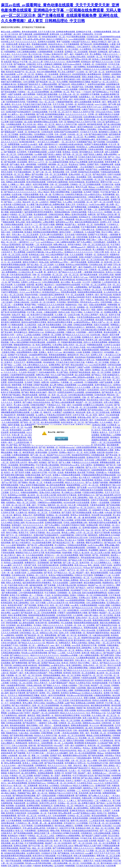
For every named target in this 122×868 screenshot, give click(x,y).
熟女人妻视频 (10, 330)
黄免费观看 (79, 743)
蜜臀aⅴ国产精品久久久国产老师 (88, 846)
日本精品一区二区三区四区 (22, 683)
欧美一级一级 (46, 194)
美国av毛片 (13, 109)
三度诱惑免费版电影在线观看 (73, 457)
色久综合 (108, 177)
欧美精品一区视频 (51, 821)
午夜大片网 (99, 252)
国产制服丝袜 (20, 64)
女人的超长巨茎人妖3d (64, 846)
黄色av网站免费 (65, 813)
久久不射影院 (22, 688)
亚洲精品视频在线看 (54, 523)
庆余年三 (70, 781)
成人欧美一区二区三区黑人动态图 (39, 490)
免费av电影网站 (111, 154)
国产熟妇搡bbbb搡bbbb (12, 498)
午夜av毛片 (26, 307)
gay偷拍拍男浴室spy (82, 322)
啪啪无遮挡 (69, 660)
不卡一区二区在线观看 (75, 295)
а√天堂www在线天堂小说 (58, 603)
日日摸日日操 (93, 37)
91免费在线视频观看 (21, 455)
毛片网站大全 (58, 194)
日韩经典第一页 (84, 510)
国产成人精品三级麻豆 (91, 778)
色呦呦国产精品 (24, 793)
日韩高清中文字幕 (20, 650)
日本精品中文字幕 (49, 853)
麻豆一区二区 (62, 370)
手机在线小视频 (63, 760)
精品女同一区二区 (30, 202)
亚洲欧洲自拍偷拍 (62, 207)
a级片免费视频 (29, 94)
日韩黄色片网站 (9, 352)
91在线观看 (31, 117)
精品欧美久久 (97, 690)
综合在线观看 (10, 74)
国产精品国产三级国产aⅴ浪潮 (78, 367)
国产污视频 (78, 119)
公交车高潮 (13, 357)
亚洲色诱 (100, 703)
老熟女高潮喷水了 (79, 84)
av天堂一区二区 (17, 427)
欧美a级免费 (45, 851)
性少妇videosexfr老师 (35, 523)
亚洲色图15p (102, 472)
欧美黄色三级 (95, 237)
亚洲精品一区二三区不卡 (37, 575)
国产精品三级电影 (36, 330)
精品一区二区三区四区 (27, 503)
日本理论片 (115, 410)
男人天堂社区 (59, 209)
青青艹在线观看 (63, 42)
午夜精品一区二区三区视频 (21, 214)
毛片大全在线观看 (61, 583)
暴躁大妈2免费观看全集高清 (87, 222)
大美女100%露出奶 (83, 250)
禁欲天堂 (52, 392)
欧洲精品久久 (77, 628)
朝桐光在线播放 (13, 237)
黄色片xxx (33, 162)
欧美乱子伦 (24, 533)
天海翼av (72, 317)
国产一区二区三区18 (37, 410)
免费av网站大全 (60, 245)
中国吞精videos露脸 (95, 39)
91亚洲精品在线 (19, 204)
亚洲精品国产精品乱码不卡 (29, 84)
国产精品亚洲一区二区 (46, 82)
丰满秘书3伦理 (14, 773)
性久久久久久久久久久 (58, 765)
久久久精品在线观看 (11, 422)
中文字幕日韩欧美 (100, 49)
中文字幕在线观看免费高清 (57, 508)
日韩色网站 (92, 129)
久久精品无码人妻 (26, 272)
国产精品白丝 (59, 387)
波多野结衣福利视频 (97, 84)
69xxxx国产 (59, 745)
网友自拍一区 (113, 395)
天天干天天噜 (59, 104)
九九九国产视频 (19, 139)
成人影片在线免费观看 (110, 119)
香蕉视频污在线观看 (26, 415)
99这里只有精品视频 (104, 861)
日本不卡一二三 (31, 225)
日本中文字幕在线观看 (23, 57)
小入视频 (27, 590)
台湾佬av (74, 477)
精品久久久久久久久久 (75, 482)
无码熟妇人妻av (109, 77)
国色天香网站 (110, 598)
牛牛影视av (42, 505)
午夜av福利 (11, 149)
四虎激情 (59, 227)
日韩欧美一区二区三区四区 (67, 49)
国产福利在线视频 (96, 755)
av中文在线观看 (59, 297)
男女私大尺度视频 (16, 470)
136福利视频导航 (67, 535)
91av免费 (5, 122)
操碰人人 (47, 720)
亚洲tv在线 (76, 593)
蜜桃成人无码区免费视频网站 (32, 137)
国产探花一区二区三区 (30, 422)
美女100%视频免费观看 (47, 72)
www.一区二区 (40, 97)
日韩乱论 (79, 575)
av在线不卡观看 (55, 152)
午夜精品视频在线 (73, 480)
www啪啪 (62, 768)
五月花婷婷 (22, 330)
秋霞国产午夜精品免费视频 (96, 144)
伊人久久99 (17, 104)
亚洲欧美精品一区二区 (29, 357)
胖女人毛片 (85, 355)
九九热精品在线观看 (47, 189)
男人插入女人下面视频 (75, 540)
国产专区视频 (32, 179)
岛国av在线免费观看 (98, 305)
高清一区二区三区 (68, 307)
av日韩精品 (26, 407)
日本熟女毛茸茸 (112, 783)
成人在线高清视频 (83, 375)
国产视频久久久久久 (52, 685)
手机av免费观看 (56, 673)
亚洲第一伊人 (97, 598)
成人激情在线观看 (27, 623)
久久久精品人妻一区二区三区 (104, 715)
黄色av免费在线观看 (13, 763)
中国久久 (20, 149)
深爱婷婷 (76, 678)
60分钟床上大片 (8, 42)
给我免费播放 (7, 460)
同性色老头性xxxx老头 (90, 302)
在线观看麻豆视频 (75, 450)
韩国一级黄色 (97, 310)
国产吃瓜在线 (106, 295)
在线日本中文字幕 (40, 472)
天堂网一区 (93, 114)
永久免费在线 (32, 803)
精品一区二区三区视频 (22, 350)
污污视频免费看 (91, 382)
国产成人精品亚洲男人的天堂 (109, 495)
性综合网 (35, 287)
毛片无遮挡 (17, 47)
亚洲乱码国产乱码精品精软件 (19, 112)
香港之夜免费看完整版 (60, 192)
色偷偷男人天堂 (82, 54)
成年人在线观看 (13, 77)
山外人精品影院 (21, 410)
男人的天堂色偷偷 (57, 487)
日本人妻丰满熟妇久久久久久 (35, 365)
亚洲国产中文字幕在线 (98, 235)
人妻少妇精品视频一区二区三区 (66, 863)
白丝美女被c (17, 194)
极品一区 (26, 315)
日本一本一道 (8, 573)
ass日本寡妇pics (47, 242)
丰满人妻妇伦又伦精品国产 (36, 673)
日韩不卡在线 (107, 565)
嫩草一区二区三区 (40, 793)
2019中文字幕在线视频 (14, 490)
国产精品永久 (28, 47)
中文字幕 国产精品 (112, 57)
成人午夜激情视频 (28, 114)
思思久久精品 (39, 703)
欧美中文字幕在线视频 (18, 159)
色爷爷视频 (27, 385)
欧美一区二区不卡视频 (60, 605)
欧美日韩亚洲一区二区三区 (13, 174)
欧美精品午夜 (34, 132)
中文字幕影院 (51, 593)
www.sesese (102, 670)
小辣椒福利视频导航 (65, 102)
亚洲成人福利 (19, 523)
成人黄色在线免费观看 (14, 87)
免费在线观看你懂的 (51, 347)
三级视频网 (54, 750)
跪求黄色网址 (50, 528)
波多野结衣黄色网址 (24, 798)
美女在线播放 (63, 528)
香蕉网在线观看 (91, 628)
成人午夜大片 (85, 477)
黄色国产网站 (30, 305)
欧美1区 (65, 663)
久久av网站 (68, 202)
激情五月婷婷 (65, 232)
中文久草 (113, 144)
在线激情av (55, 382)
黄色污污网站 (12, 533)
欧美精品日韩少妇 (84, 280)
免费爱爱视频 (14, 144)
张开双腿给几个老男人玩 (84, 360)
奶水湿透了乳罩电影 (104, 320)
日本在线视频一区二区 (83, 202)
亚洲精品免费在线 (77, 340)
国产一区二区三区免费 (104, 202)
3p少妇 (28, 758)
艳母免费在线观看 (69, 292)
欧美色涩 (86, 791)
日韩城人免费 (38, 763)
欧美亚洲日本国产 (16, 605)
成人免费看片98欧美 (105, 658)
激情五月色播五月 (99, 42)
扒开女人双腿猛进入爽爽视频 (50, 64)
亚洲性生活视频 (21, 846)
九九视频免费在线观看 (86, 658)
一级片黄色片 (10, 700)
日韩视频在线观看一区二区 (103, 367)
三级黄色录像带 (76, 583)
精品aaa (16, 62)
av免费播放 (71, 487)
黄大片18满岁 (41, 109)
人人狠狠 (113, 139)
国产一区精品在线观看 (46, 796)
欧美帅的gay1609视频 (17, 495)
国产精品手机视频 (103, 776)
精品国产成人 (71, 225)
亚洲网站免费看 (111, 312)
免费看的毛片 (30, 563)
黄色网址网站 (48, 866)
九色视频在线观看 (14, 124)
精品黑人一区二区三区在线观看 (31, 300)
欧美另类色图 (96, 793)
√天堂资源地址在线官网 (22, 129)
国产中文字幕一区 (36, 846)
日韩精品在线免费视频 (83, 325)
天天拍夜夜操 (55, 513)
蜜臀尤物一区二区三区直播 (108, 856)
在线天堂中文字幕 (67, 828)
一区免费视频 (18, 305)
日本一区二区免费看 (86, 625)
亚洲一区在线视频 (40, 520)
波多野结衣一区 (42, 47)
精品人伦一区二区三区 (41, 297)
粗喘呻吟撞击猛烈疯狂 (91, 638)
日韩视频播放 (94, 207)
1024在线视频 (66, 778)
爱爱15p (61, 480)
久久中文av (53, 570)
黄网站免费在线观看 (72, 77)
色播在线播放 (113, 645)
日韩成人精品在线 (22, 302)
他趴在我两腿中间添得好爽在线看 (31, 342)
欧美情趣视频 (109, 194)
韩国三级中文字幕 (40, 340)
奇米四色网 (84, 793)
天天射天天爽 (25, 748)
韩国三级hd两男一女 (45, 715)
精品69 (47, 192)
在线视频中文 (81, 745)
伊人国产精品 (63, 372)
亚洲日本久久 (34, 743)
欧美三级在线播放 (47, 139)
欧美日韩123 (36, 292)
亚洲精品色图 (92, 525)
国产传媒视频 (43, 425)
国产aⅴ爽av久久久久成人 (102, 397)
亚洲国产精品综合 (34, 99)
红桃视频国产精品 (85, 142)
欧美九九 (104, 432)
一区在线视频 (104, 503)
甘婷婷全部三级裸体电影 (58, 182)
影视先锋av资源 (64, 320)
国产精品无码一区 (97, 89)
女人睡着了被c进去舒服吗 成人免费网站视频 (46, 204)
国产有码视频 (68, 470)
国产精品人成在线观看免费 (63, 402)
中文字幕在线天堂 (82, 470)
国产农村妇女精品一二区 (98, 410)
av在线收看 (79, 382)
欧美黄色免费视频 (18, 312)
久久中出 (30, 380)
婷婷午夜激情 (115, 763)
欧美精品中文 (85, 217)
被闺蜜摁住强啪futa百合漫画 (46, 122)
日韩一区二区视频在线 (78, 550)
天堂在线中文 (69, 823)
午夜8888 (114, 360)
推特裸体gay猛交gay (33, 89)
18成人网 (41, 325)
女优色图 (93, 841)
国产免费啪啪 (81, 796)
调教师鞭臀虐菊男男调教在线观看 (15, 412)
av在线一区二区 (114, 420)
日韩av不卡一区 (15, 550)
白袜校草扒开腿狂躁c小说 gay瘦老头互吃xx (84, 194)
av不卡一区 (43, 162)
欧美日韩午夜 (41, 623)
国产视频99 (23, 482)
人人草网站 (15, 390)
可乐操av (47, 54)
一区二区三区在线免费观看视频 (50, 660)
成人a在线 (113, 440)
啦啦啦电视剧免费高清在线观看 (42, 615)
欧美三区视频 (90, 452)
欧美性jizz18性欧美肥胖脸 (77, 265)
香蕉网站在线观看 (34, 362)
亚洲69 (94, 503)
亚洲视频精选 (99, 465)
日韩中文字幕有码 (86, 159)
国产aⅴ (89, 482)
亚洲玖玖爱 (99, 152)
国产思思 (13, 482)
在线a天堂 (22, 37)
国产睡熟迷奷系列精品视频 (25, 127)
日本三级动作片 (84, 47)
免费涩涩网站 (96, 808)
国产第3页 (5, 312)
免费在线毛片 (65, 643)
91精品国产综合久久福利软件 (24, 768)
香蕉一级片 (85, 733)
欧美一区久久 (111, 252)
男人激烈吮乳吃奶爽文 (53, 270)
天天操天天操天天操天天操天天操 (37, 104)
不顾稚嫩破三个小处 (62, 87)
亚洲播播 (79, 826)
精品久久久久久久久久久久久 (21, 97)
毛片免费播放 (109, 290)
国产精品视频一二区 (40, 177)
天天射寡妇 (61, 302)
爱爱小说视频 (99, 280)
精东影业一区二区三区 (38, 513)
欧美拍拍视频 (10, 548)
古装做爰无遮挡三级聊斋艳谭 (52, 295)
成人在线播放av (58, 548)
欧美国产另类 (71, 773)
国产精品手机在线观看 (48, 119)
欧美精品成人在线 (37, 255)
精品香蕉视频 (88, 480)
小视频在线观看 (51, 312)
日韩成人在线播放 (69, 685)
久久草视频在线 (98, 650)
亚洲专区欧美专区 (29, 390)
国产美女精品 (14, 282)
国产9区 (42, 447)
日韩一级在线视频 (95, 177)
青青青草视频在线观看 (59, 811)
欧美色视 (108, 690)
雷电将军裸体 (73, 302)
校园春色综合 (71, 305)
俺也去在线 (104, 648)
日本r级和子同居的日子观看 (73, 525)
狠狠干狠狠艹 (97, 791)
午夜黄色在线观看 (98, 505)
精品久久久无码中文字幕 (84, 112)
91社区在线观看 (83, 503)
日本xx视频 (67, 325)
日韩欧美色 (84, 89)
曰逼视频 (25, 417)
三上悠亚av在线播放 (32, 335)
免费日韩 (92, 214)
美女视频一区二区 (99, 733)
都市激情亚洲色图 (95, 124)
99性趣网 (72, 107)
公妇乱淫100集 (74, 315)
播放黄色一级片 (24, 548)
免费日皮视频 (114, 217)
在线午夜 (32, 745)
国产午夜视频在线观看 (62, 848)
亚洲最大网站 (97, 748)
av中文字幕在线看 (41, 129)
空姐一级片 (83, 305)
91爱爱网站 (15, 811)
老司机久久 (49, 555)
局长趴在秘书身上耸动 (16, 760)
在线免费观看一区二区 (55, 159)
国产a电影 (108, 265)
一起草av (19, 335)
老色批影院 (76, 798)
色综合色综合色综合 (42, 402)
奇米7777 (93, 570)
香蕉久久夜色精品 (14, 583)
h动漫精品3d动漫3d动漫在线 (71, 144)
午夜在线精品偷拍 (84, 758)
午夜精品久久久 (54, 405)
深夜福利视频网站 (59, 327)
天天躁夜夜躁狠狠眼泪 (28, 49)
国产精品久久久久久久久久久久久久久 (21, 192)
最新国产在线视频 (42, 167)
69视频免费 (70, 220)
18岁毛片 (90, 588)
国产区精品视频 (113, 505)
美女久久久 (6, 227)
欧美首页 (10, 72)
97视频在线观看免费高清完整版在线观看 (57, 357)
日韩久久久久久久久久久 (55, 62)
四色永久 (109, 187)
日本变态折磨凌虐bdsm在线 (89, 317)
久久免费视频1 (36, 250)
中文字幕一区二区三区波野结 (94, 285)
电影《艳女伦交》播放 (78, 765)
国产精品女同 (86, 44)
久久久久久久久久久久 (65, 658)
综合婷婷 (109, 452)
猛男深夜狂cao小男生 (65, 222)
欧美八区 (104, 315)
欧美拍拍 (67, 673)
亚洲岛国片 (17, 525)
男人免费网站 (96, 54)
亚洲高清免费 (10, 690)
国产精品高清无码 (45, 745)
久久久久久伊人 (11, 372)
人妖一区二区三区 (71, 275)
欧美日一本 (9, 472)
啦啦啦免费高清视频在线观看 (14, 265)
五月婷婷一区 (71, 104)
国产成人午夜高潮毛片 (22, 543)
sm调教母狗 (9, 635)
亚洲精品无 (31, 638)
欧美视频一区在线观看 (16, 806)
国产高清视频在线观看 (82, 513)
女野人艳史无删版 (51, 280)
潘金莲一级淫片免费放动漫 (82, 127)
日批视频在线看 (98, 455)
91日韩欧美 (112, 425)
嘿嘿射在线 (116, 480)
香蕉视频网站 (44, 665)
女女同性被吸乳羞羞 (55, 199)
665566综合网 (69, 503)
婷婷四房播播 (71, 417)
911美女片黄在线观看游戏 (15, 437)
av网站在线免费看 (97, 147)
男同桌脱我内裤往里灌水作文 (94, 558)
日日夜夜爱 (59, 52)
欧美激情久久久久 (95, 520)
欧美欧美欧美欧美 (58, 47)
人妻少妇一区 (48, 207)
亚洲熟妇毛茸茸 (93, 457)
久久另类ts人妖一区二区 (69, 94)
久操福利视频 (77, 192)
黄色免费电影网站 (33, 149)
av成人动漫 (61, 189)
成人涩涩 (108, 287)
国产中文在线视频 (30, 620)
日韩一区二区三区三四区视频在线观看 (65, 109)
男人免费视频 (99, 250)
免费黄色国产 (105, 528)
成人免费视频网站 (10, 272)
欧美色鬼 (7, 204)
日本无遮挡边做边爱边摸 (21, 275)
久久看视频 (60, 265)
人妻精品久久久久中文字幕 (57, 240)
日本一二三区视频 (49, 668)
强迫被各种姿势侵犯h (81, 455)
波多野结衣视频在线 (33, 600)
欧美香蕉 (10, 813)
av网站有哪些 (20, 99)
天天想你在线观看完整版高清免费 (21, 450)
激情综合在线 (96, 730)
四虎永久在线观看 (100, 700)
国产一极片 (69, 54)
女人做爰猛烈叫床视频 (59, 162)
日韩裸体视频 (18, 232)
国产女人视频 (46, 287)
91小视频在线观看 (16, 325)
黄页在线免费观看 (99, 816)
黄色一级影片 (26, 184)
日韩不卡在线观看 (40, 157)
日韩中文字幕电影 (38, 533)
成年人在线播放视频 (83, 102)
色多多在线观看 (8, 688)
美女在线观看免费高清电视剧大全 (23, 119)
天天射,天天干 (114, 610)
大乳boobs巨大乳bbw (104, 112)
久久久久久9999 (9, 765)
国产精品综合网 (49, 640)
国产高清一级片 (66, 99)
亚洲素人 (43, 352)
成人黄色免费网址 (25, 625)
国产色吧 (66, 365)
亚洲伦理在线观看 (79, 214)
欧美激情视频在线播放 (97, 67)
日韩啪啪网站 (115, 590)
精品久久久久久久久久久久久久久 (45, 655)
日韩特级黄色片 (26, 535)
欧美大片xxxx (7, 786)
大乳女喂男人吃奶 (106, 275)
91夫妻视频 (28, 230)
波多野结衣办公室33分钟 (49, 310)
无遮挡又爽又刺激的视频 (47, 94)
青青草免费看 (71, 159)
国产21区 (49, 846)
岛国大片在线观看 (102, 325)
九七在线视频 (20, 285)
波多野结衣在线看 (27, 660)
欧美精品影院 (45, 179)
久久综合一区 (104, 750)
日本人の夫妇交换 (36, 650)
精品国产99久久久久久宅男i (59, 455)
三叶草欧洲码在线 (100, 798)
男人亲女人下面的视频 (62, 67)
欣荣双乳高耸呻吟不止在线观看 (71, 392)
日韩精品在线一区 (14, 387)
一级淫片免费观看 (95, 332)
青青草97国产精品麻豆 (12, 395)
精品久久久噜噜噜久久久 (57, 39)
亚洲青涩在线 (61, 490)
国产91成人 (30, 500)
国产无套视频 (99, 142)
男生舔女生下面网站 (77, 164)
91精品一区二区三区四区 (103, 615)
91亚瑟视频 (81, 332)
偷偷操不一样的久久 (108, 550)
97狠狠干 (61, 613)
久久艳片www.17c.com (60, 477)
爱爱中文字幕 (106, 182)
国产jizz (5, 482)
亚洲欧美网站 (55, 365)
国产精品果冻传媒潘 (89, 275)
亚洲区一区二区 (105, 628)
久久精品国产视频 (103, 167)
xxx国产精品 (20, 540)
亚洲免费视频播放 (101, 44)
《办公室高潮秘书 (87, 167)
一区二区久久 (95, 430)
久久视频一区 (61, 315)
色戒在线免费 (20, 803)
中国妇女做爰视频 (31, 194)
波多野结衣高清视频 (73, 69)
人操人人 (110, 137)
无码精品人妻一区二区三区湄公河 (62, 783)
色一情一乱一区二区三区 (43, 227)
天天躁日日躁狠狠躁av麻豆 (84, 139)
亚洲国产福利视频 (70, 97)
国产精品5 (101, 803)
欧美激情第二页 (85, 635)
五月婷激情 (11, 625)
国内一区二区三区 (9, 154)
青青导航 (97, 758)
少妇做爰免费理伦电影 (59, 340)
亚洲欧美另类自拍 (42, 57)
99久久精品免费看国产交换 (57, 255)
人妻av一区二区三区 (106, 240)
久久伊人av (7, 240)
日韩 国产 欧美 (73, 330)
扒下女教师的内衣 (10, 715)
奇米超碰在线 (49, 362)
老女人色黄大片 (41, 683)
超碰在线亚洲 (48, 628)
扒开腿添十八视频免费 (111, 778)
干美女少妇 (99, 720)
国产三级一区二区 (97, 72)
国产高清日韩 (31, 377)
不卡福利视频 (51, 300)
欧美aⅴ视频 (9, 360)
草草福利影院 (49, 370)
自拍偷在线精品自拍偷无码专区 (96, 189)
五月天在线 (70, 235)
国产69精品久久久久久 (20, 655)
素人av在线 (76, 282)
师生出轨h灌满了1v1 (79, 365)
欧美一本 (58, 841)
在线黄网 (19, 635)
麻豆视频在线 (89, 450)
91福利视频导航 (70, 270)
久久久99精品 (7, 523)
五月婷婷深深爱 (27, 618)
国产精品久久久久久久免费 (70, 272)
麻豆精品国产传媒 (47, 538)
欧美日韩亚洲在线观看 (36, 182)
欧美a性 (11, 750)
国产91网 (112, 104)
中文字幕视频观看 (72, 44)
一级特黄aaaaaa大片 (78, 247)
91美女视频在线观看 (67, 147)
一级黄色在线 (22, 67)
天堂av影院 (99, 608)
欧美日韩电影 (80, 99)
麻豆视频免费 (113, 445)
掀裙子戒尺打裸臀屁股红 (12, 82)
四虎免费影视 (100, 225)
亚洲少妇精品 (37, 858)
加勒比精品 (100, 300)
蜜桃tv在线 (9, 177)
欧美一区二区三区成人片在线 (33, 79)
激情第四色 (91, 327)
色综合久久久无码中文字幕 (46, 735)
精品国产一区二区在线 (101, 685)
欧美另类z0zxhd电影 (29, 811)
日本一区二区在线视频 (11, 59)
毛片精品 (38, 625)
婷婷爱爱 (41, 518)
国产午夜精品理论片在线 (107, 625)
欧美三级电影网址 (34, 222)
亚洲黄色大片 (88, 337)
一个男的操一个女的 (42, 595)
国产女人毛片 (92, 467)
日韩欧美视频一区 (78, 633)
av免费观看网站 (81, 287)
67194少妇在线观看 (20, 560)
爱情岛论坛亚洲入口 (76, 327)
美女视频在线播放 (54, 325)
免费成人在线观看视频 (111, 237)
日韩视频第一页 (93, 548)
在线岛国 (8, 62)
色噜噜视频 (112, 305)
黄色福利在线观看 (18, 725)
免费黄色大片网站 (31, 169)
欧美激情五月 (56, 277)
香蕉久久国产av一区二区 (102, 322)
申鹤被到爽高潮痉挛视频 (72, 342)
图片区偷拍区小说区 (48, 738)
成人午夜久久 (21, 750)
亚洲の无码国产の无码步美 (91, 257)
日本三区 (101, 122)
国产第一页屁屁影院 (57, 407)
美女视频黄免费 (41, 214)
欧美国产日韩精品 (47, 658)
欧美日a (109, 272)
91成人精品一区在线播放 (20, 157)
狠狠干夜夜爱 (85, 555)
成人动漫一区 (25, 755)
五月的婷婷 (53, 452)
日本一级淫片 (7, 405)
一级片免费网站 (79, 67)
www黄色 (70, 209)
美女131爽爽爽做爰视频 (48, 377)
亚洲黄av (108, 39)
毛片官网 (49, 87)
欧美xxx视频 (98, 513)
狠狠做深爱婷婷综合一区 (24, 345)
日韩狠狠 (115, 685)
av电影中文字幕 (111, 307)
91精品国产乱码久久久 (81, 42)
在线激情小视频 (52, 217)
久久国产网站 (18, 287)
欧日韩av (8, 350)
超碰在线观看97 (17, 212)
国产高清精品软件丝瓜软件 (83, 680)
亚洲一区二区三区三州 (16, 505)
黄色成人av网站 (68, 533)
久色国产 (63, 570)
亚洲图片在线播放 (92, 435)
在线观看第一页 (113, 89)
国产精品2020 (60, 588)
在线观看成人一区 (87, 97)
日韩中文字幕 (81, 535)
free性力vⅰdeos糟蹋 (97, 204)
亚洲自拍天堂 (57, 54)
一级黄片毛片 (18, 89)
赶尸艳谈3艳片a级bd (61, 230)
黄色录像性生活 (86, 152)
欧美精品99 (86, 62)
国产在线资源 (97, 568)
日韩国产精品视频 (41, 385)
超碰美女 (108, 568)
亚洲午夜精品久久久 (104, 385)
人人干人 (32, 688)
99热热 (29, 477)
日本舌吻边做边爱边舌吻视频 (93, 330)
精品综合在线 (38, 748)
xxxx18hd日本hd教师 (98, 365)
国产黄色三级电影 (14, 39)
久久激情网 (78, 615)
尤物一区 (5, 220)
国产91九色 (30, 400)
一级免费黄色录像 (18, 730)
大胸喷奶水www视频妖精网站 (50, 503)
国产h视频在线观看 (72, 260)
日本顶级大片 (38, 548)
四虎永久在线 (64, 312)
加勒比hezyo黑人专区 (49, 633)
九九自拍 (23, 372)
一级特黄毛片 (23, 242)
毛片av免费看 (62, 82)
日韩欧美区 (31, 64)
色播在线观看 (14, 407)
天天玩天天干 (20, 362)
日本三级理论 (87, 465)
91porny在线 (83, 841)
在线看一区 (23, 132)
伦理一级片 (70, 745)
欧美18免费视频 (18, 638)
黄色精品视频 (59, 172)
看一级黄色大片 (51, 272)
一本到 (65, 350)
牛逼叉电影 (13, 585)
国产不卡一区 (12, 535)
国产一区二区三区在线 (64, 290)
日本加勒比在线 (96, 265)
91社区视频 (86, 715)
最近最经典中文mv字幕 (92, 79)
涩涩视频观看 (53, 197)
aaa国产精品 (70, 703)
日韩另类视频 (82, 237)
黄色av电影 (21, 222)
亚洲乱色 (53, 147)
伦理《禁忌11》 (46, 725)
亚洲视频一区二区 (112, 212)
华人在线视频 (67, 623)
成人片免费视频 (40, 710)
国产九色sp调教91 (85, 242)
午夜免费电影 (32, 102)
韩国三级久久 (97, 653)
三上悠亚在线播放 (35, 573)
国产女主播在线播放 (61, 620)
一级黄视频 (113, 235)
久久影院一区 (82, 72)
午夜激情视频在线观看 (38, 152)
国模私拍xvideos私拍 (92, 723)
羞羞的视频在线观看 (91, 350)
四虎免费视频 (39, 515)
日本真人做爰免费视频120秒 (76, 523)
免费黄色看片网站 (73, 179)
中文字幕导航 (7, 818)
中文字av (39, 500)
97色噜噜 (12, 67)
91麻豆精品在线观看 (101, 635)
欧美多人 (27, 763)
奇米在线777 (33, 372)
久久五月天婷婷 (74, 653)
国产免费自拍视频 (108, 207)
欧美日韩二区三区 (112, 262)
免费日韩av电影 (43, 375)
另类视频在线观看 (62, 628)
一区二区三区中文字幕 (111, 643)
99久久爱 (72, 505)
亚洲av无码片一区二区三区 (75, 345)
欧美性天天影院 (48, 760)
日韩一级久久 (112, 650)
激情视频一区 (52, 447)
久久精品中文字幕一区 (94, 312)
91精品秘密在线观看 (30, 538)
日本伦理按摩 (61, 558)
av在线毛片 (44, 202)
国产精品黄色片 (30, 723)
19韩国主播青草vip (96, 197)
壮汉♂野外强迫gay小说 (96, 713)
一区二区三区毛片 (68, 142)
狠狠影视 (99, 87)
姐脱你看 (22, 715)
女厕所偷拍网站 (63, 59)
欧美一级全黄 (14, 79)
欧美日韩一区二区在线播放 (84, 673)
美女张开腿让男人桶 (104, 97)
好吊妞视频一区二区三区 (52, 275)
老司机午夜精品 (75, 245)
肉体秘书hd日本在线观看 (89, 172)
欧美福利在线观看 (12, 257)
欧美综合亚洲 (46, 245)
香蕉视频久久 (31, 189)
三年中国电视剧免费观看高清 (57, 500)
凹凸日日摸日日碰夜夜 (71, 397)
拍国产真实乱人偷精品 (52, 154)
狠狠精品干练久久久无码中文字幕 (82, 122)
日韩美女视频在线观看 (14, 225)
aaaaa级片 (60, 220)
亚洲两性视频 (104, 209)
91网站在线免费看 (50, 84)
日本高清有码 (93, 390)
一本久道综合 (57, 698)
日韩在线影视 (83, 505)
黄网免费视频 (51, 635)
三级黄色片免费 (35, 370)
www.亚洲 (75, 129)
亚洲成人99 (69, 250)
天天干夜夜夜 (27, 826)
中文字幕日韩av (110, 220)
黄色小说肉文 (99, 838)
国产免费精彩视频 (79, 207)
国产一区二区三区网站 (68, 598)
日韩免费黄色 (19, 580)
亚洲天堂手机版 (54, 97)
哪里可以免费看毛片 (95, 543)
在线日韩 (82, 124)
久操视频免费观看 (45, 52)
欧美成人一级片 (78, 300)
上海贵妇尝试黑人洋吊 (97, 380)
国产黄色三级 (34, 663)
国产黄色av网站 (92, 422)
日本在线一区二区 (75, 134)
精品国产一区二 (104, 841)
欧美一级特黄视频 (29, 164)
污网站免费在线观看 (107, 678)
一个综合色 (86, 92)
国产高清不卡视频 (47, 225)
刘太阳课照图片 (57, 235)
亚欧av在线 (39, 187)
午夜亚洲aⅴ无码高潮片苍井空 (79, 297)
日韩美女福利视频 (96, 149)
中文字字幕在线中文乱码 (61, 730)
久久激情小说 (22, 513)
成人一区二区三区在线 (14, 295)
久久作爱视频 (82, 823)
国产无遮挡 (67, 513)
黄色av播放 (28, 703)
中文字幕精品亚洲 (65, 856)
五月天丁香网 (32, 708)
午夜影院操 (71, 648)
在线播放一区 (83, 307)
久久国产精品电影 (102, 127)
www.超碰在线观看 (77, 39)
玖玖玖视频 (116, 350)
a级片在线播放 (105, 340)
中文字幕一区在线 (35, 312)
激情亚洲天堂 (73, 355)
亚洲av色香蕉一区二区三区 (80, 174)
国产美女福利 (7, 332)
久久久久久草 (14, 337)
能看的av (80, 650)
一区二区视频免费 (30, 786)
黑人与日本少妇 (35, 54)
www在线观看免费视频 (75, 600)
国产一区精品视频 (20, 199)
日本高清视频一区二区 (111, 457)
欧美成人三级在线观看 (102, 59)
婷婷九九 (67, 678)
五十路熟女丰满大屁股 (16, 179)
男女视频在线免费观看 (36, 197)
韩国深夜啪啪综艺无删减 (80, 82)
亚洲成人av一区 (31, 678)
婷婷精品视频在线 (62, 212)
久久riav (27, 520)
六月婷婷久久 (113, 225)
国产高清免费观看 (67, 618)
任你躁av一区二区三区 (67, 803)
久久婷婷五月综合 (40, 147)
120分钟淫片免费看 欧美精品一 (24, 69)
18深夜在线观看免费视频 (86, 447)
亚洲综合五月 (66, 74)
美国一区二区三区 (97, 498)
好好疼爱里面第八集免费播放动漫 (87, 74)
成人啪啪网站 (22, 370)
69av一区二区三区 (47, 102)
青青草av (74, 515)
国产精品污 (81, 588)
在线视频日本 (69, 412)
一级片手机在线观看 (78, 262)
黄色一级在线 (94, 565)
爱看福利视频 (58, 169)
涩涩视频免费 (66, 267)
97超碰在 (21, 92)
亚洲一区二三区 (60, 610)
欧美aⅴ (72, 162)
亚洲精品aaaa (75, 693)
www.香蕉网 (57, 77)
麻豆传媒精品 (69, 352)
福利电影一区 (45, 395)
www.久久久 (99, 783)
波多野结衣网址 (26, 134)
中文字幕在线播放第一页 (24, 172)
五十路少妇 (19, 758)
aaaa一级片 (55, 645)
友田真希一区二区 (95, 57)
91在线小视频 (104, 605)
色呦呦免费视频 (103, 360)
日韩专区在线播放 (27, 109)
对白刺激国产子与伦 (79, 590)
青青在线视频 (15, 220)
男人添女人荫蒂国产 (67, 72)
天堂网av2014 (85, 598)
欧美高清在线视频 (80, 818)
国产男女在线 (58, 179)
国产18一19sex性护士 (101, 417)
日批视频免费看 (57, 367)
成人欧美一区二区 (30, 220)
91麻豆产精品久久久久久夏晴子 (95, 109)
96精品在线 (40, 400)
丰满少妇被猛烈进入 (111, 375)
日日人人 (62, 801)
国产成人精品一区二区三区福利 (41, 265)
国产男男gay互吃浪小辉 (81, 59)
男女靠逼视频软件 (14, 828)
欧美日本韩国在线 (77, 182)
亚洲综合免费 (12, 44)
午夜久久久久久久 (110, 54)
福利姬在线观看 (36, 585)
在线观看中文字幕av (101, 510)
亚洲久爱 (29, 397)
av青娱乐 (22, 197)
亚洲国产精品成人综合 (14, 480)
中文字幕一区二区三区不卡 (61, 112)
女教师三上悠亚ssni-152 (33, 209)
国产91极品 (15, 164)
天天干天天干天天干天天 (105, 853)
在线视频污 (42, 127)
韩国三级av (91, 240)
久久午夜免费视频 (34, 280)
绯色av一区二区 (56, 69)
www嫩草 (8, 565)
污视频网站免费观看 (54, 137)
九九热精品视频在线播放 (45, 59)
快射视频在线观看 (112, 310)
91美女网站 (57, 345)
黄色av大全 (85, 580)
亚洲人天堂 (71, 204)
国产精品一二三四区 (13, 365)
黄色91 (115, 39)
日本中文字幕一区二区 (108, 407)
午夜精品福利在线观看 (110, 172)
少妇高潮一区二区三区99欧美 (43, 302)
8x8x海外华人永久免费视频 (75, 410)
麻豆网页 (52, 127)
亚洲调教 (87, 352)
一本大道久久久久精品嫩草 (48, 142)
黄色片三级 (26, 297)
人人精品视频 (21, 360)
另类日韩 (8, 665)
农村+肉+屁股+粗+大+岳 (55, 450)
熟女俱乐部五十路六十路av (99, 400)
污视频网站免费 (107, 164)
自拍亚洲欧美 (85, 515)
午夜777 (97, 788)
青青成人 (108, 520)
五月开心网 (45, 235)
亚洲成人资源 (94, 643)
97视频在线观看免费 (66, 796)
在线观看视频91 (89, 856)
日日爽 (57, 733)
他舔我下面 (81, 708)
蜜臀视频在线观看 (108, 462)
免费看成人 (71, 47)
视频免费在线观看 (13, 808)
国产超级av (31, 540)
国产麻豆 (25, 392)
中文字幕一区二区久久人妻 (32, 62)
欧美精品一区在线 (71, 152)
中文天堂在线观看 (51, 99)
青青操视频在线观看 (29, 237)
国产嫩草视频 (46, 169)
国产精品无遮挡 (100, 174)
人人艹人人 (35, 242)
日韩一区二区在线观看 (59, 184)
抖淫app (5, 245)
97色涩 (47, 477)
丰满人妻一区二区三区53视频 (24, 327)
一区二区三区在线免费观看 (67, 555)
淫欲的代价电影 (31, 295)
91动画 (79, 352)
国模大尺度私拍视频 (76, 740)
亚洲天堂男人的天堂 (19, 462)
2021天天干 (75, 230)
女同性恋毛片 (34, 608)
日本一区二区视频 (51, 267)
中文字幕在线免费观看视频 (18, 728)
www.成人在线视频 (70, 89)
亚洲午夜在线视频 (96, 162)
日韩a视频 (89, 87)
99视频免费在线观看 (31, 861)
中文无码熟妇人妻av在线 (81, 620)
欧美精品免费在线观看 (76, 548)
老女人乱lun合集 (74, 189)
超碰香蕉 (56, 693)
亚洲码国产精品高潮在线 (80, 372)
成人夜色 (89, 728)
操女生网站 (6, 613)
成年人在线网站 (46, 771)
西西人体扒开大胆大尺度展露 (60, 808)
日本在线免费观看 (49, 613)
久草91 (96, 648)
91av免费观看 (82, 162)
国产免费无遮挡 (107, 655)
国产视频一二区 (91, 209)
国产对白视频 (38, 174)
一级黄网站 (45, 257)
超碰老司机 (11, 608)
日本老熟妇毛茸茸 (64, 615)
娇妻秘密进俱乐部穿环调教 (70, 718)
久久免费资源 (86, 49)
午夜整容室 (106, 548)
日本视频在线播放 (16, 320)
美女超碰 (36, 487)
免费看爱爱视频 (109, 793)
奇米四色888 (80, 357)
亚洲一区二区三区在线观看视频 (64, 167)
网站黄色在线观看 (30, 395)
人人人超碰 (69, 467)
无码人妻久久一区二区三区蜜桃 (89, 660)
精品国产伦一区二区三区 (25, 72)
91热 (86, 134)
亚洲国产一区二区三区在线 (86, 781)
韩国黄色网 (70, 199)
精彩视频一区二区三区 (58, 164)
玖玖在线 (14, 49)
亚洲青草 (101, 137)
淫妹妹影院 (56, 397)
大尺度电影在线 (107, 740)
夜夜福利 (93, 52)
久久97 (99, 377)
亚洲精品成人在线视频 (55, 332)
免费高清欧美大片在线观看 (13, 397)
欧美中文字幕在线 (64, 139)
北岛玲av (14, 771)
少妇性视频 (15, 841)
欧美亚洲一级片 (100, 102)
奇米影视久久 (82, 147)
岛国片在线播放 (16, 122)
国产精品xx (96, 375)
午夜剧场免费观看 (18, 317)
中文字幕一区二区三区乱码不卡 (50, 467)
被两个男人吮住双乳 (79, 821)
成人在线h (28, 122)
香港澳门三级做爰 (36, 159)
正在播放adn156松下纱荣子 (20, 713)
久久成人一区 (74, 771)
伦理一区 (63, 122)
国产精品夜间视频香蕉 (30, 107)
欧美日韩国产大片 (47, 558)
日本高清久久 (47, 107)
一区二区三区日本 (84, 199)
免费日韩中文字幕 (16, 668)
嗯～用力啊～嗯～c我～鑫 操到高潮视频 (80, 518)
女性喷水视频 (12, 487)
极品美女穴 (49, 285)
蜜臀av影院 (112, 102)
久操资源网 (46, 728)
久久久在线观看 (77, 255)
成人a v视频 (92, 760)
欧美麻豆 (28, 232)
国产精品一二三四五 (13, 202)
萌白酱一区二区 (36, 482)
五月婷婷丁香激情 (91, 192)
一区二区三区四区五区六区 (39, 317)
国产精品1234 (19, 818)
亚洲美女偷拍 (24, 858)
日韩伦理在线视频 (100, 217)
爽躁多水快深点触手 (39, 392)
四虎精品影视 (22, 743)
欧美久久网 (23, 585)
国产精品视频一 (65, 119)
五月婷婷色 (22, 152)
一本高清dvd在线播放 (69, 217)
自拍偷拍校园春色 (59, 317)
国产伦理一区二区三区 (27, 816)
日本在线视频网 (95, 765)
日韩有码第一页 (113, 668)
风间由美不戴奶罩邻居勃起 (98, 633)
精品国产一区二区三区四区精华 (89, 402)
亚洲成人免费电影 (71, 580)
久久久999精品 (69, 390)
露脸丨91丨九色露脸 (40, 755)
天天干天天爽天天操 (42, 230)
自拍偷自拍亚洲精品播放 (15, 853)
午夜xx (13, 342)
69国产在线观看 (15, 94)
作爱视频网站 (10, 52)
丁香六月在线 (84, 685)
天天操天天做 (86, 838)
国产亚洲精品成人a (101, 92)
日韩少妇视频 (7, 447)
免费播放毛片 (74, 558)
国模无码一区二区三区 (34, 87)
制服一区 (18, 452)
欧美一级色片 (99, 415)
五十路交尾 (34, 257)
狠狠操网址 (105, 350)
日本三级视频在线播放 (27, 52)
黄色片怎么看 (82, 187)
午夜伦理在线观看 (14, 590)
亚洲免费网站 (54, 623)
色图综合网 (100, 588)
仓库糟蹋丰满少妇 (9, 84)
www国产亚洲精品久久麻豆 (51, 678)
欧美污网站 (61, 538)
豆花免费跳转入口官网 (44, 134)
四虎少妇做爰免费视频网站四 (95, 593)
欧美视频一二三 (74, 791)
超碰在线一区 (39, 350)
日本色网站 (56, 470)
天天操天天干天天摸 (89, 132)
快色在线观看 (14, 851)
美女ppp (48, 67)
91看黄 (113, 44)
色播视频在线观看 (95, 345)
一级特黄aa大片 (43, 645)
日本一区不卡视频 (33, 207)
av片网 (38, 791)
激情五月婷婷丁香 (42, 833)
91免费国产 (57, 412)
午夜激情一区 (89, 64)
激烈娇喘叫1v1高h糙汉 (108, 132)
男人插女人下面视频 (38, 560)
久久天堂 (86, 282)
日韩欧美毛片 (97, 352)
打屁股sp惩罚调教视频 (60, 578)
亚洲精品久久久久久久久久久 (28, 628)
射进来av (60, 540)
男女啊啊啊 (94, 550)
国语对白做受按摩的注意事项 (34, 322)
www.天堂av (62, 550)
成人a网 (53, 385)
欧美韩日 (99, 680)
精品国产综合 (78, 87)
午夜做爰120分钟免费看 (54, 482)
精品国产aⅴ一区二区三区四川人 (105, 82)
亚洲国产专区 (56, 755)
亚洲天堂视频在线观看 (22, 147)
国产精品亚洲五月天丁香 (63, 543)
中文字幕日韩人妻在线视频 (48, 465)
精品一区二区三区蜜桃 (102, 372)
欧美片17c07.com (94, 107)
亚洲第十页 (72, 157)
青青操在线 (66, 831)
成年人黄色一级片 (33, 580)
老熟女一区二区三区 (46, 124)
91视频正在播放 (21, 508)
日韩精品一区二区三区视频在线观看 (86, 184)
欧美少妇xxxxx (81, 565)
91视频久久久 (106, 801)
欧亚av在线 (44, 262)
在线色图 (30, 285)
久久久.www (25, 292)
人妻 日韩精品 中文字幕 (63, 287)
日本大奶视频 (29, 82)
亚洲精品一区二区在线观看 (76, 52)
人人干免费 (32, 290)
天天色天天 (11, 578)
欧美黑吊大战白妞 (86, 104)
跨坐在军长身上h (56, 44)
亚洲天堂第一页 (34, 37)
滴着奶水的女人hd (36, 332)
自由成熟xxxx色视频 (69, 655)
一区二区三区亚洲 (61, 700)
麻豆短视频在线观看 (100, 573)
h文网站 (52, 320)
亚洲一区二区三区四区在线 (93, 260)
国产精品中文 (25, 510)
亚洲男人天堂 (106, 222)
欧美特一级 (70, 237)
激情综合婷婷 (103, 227)
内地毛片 (73, 663)
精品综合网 (81, 412)
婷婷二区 (49, 187)
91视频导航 (96, 282)
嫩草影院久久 (14, 307)
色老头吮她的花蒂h (47, 372)
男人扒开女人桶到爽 (19, 838)
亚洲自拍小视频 (99, 425)
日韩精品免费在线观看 (59, 247)
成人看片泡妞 (18, 843)
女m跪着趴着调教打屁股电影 (37, 367)
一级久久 (95, 663)
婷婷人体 (77, 856)
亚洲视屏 (106, 74)
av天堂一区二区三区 (26, 74)
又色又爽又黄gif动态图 (67, 585)
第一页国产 (56, 776)
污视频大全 (70, 332)
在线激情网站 (51, 718)
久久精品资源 (30, 325)
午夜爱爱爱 (42, 164)
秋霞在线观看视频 (78, 240)
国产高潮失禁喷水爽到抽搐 (13, 377)
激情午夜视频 (14, 425)
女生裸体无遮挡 (33, 853)
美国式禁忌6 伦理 (25, 440)
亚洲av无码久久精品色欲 (50, 492)
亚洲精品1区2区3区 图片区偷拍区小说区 (64, 79)
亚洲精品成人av (100, 773)
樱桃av (83, 129)
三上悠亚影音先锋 (109, 282)
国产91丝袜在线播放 (39, 247)
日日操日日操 (108, 184)
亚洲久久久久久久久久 (85, 858)
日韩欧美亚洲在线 (56, 214)
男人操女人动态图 (22, 405)
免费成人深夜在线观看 (75, 169)
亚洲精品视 (103, 52)
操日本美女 (44, 786)
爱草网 (27, 287)
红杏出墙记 (107, 826)
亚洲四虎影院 (15, 245)
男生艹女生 (76, 92)
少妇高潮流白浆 (61, 771)
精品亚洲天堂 (10, 415)
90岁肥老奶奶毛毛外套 (16, 102)
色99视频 (32, 838)
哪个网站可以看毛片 (25, 778)
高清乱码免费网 (73, 62)
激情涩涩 (31, 715)
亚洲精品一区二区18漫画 (103, 370)
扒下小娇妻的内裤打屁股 (32, 267)
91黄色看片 (82, 390)
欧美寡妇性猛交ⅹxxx (43, 260)
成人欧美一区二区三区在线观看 (65, 257)
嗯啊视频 (60, 225)
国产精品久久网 (75, 560)
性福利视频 (67, 553)
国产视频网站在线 (9, 37)
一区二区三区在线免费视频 (38, 92)
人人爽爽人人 (13, 184)
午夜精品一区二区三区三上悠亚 (22, 530)
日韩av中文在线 (41, 798)
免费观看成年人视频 (105, 450)
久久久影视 (35, 728)
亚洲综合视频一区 (92, 119)
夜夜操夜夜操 (71, 472)
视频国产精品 (56, 202)
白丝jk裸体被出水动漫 (93, 117)
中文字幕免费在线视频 (76, 37)
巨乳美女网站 (100, 445)
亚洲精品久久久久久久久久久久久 (79, 252)
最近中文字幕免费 (103, 337)
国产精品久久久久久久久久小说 (76, 335)
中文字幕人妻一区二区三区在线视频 (82, 407)
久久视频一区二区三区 (74, 137)
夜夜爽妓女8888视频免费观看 (46, 232)
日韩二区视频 (44, 470)
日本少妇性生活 (77, 853)
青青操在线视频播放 (58, 355)
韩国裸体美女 (108, 583)
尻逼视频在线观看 (40, 44)
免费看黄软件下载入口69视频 (61, 520)
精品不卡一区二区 (75, 452)
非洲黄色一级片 (93, 295)
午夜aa (22, 485)
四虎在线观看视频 (41, 568)
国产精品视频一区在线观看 (16, 162)
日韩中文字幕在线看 (52, 89)
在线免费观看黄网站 (46, 390)
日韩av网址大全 (57, 57)
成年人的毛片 (18, 518)
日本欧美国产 (32, 738)
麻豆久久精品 (113, 330)
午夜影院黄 (15, 297)
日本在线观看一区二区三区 (93, 179)
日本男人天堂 (18, 568)
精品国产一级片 (83, 573)
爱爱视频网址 (108, 540)
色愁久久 (32, 199)
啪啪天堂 (48, 412)
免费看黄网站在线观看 (38, 750)
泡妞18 (7, 69)
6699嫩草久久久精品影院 (15, 117)
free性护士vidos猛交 (29, 144)
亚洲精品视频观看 (46, 773)
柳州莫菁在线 (29, 452)
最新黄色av (88, 788)
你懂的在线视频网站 (30, 492)
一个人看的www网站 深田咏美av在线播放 (77, 377)
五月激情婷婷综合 (29, 841)
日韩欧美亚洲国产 (23, 177)
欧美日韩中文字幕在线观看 (42, 315)
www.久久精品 (101, 104)
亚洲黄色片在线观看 (47, 42)
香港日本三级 (27, 337)
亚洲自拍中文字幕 (47, 49)
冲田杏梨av (109, 755)
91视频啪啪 (38, 477)
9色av (40, 192)
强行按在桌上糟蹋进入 (22, 420)
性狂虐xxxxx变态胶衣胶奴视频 (89, 220)
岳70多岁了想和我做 (104, 159)
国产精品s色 (113, 816)
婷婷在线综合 (99, 272)
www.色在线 (6, 796)
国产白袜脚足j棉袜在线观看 (47, 778)
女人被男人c (13, 114)
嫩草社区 (18, 515)
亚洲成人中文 (43, 605)
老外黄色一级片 (26, 217)
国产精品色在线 (36, 67)
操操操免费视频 (74, 485)
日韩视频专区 (41, 765)
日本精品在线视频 (40, 112)
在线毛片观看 (58, 728)
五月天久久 (39, 217)
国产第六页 (68, 277)
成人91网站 (66, 282)
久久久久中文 (30, 518)
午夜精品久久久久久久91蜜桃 (78, 387)
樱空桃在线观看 (107, 725)
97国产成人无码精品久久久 (44, 460)
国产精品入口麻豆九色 (43, 588)
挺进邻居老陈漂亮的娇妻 (42, 590)
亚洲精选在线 (43, 831)
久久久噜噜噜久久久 (103, 563)
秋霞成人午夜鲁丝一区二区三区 (15, 250)
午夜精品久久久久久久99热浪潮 (96, 69)
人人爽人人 (72, 801)
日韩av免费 (17, 791)
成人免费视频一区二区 (60, 92)
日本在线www (66, 786)
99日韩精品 (43, 69)
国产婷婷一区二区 (58, 740)
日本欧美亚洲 (101, 64)
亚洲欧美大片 (29, 630)
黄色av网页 (33, 462)
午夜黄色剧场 (81, 235)
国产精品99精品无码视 (98, 134)
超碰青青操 (67, 776)
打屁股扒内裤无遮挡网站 (93, 492)
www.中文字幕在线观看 (98, 487)
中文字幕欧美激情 (89, 227)
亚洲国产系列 (93, 164)
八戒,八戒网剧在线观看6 (66, 242)
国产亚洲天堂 (32, 693)
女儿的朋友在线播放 (60, 595)
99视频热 (8, 570)
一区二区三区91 (70, 510)
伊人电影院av (61, 545)
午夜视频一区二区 (27, 645)
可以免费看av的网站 (17, 477)
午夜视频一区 (67, 382)
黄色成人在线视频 (55, 410)
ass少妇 (9, 127)
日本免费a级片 (100, 242)
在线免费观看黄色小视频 (27, 352)
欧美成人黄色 (25, 44)
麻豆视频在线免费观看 (77, 149)
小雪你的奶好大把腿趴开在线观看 (45, 457)
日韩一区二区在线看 (49, 598)
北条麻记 (5, 214)
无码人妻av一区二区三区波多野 (25, 235)
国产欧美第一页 (23, 247)
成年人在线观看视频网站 (59, 798)
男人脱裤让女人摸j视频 (14, 207)
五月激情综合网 (103, 630)
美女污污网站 (107, 232)
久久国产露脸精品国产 (59, 683)
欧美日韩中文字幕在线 (67, 495)
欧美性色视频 (41, 452)
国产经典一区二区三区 (73, 154)
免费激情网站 (27, 59)
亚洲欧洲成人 (106, 435)
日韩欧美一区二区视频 (99, 270)
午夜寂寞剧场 (114, 472)
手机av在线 (81, 107)
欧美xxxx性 (18, 678)
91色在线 (108, 513)
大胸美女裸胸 (63, 127)
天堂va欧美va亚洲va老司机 (34, 39)
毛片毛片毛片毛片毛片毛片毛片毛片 (56, 498)
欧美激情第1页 (101, 728)
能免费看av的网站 (40, 420)
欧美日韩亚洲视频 (41, 184)
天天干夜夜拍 (110, 387)
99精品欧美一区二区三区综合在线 (68, 117)
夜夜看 (59, 390)
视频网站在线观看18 (17, 380)
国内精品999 (115, 297)
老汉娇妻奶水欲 (93, 182)
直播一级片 (31, 505)
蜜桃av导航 (55, 831)
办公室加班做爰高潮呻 (42, 543)
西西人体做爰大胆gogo (92, 77)
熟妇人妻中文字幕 (47, 220)
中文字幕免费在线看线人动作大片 (21, 610)
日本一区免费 (61, 134)
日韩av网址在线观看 (100, 47)
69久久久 (39, 380)
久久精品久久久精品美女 (64, 187)
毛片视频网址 (18, 500)
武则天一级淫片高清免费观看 (54, 149)
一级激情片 (42, 723)
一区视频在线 (78, 232)
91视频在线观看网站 (103, 695)
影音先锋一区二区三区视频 (69, 337)
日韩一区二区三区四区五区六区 (96, 245)
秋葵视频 (41, 199)
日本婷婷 (25, 257)
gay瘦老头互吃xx (57, 177)
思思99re (52, 550)
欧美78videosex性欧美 (72, 64)
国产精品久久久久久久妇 (103, 62)
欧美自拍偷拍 (16, 430)
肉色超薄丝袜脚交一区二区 (54, 37)
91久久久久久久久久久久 (26, 42)
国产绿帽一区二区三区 (67, 635)
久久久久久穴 (56, 568)
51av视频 (38, 154)
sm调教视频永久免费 (30, 77)
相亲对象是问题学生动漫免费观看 (103, 523)
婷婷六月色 (58, 260)
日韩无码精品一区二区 (29, 633)
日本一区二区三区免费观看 (56, 174)
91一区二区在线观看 (13, 262)
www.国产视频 (29, 430)
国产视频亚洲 (10, 152)
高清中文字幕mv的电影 (54, 250)
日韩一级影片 (111, 197)
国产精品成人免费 (45, 117)
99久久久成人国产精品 (35, 240)
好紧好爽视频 (47, 733)
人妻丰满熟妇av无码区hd (98, 99)
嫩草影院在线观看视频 (65, 858)
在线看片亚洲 (20, 573)
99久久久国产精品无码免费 (45, 337)
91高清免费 (111, 866)
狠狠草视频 (17, 385)
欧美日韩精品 (13, 107)
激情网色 (52, 157)
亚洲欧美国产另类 (93, 540)
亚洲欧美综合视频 (33, 475)
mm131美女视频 (102, 858)
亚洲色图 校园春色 (90, 528)
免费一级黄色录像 (32, 668)
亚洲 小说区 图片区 (91, 718)
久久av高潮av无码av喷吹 (76, 57)
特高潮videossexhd (16, 400)
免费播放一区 (26, 595)
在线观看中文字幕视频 (90, 94)
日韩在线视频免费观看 (76, 400)
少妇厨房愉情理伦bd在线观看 (68, 285)
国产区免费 (82, 487)
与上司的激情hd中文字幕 (101, 578)
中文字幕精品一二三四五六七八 (97, 560)
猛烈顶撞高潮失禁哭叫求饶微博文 (39, 212)
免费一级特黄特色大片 (48, 144)
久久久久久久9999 (20, 54)
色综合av (48, 209)
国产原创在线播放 (9, 92)
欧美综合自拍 (75, 350)
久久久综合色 (57, 851)
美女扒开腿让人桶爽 (34, 528)
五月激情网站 (66, 360)
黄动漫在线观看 (60, 107)
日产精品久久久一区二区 (65, 573)
